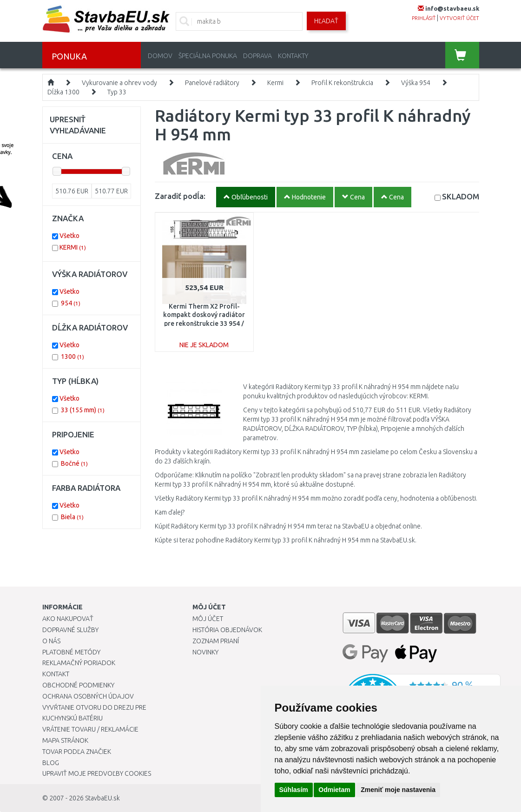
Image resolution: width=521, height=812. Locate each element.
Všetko (69, 236)
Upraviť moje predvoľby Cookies (97, 773)
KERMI (73, 247)
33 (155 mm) (83, 410)
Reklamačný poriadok (79, 663)
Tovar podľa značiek (77, 752)
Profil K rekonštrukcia (342, 83)
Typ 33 (117, 92)
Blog (51, 763)
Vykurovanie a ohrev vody (119, 83)
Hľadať (326, 21)
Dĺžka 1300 (63, 92)
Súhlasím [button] (294, 790)
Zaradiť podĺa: (180, 196)
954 (71, 303)
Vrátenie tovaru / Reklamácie (90, 729)
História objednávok (227, 630)
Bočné (74, 463)
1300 (73, 356)
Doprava (257, 56)
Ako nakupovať (68, 619)
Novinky (205, 652)
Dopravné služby (70, 630)
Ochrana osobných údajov (88, 696)
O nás (51, 641)
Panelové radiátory (212, 83)
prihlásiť (424, 18)
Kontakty (293, 56)
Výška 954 (416, 83)
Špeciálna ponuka (208, 56)
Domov (160, 56)
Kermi (275, 83)
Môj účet (208, 619)
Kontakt (56, 674)
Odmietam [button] (334, 790)
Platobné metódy (71, 652)
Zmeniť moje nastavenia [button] (398, 790)
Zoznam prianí (216, 641)
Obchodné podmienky (78, 685)
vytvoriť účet (459, 18)
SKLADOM (461, 196)
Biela (72, 517)
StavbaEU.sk (102, 798)
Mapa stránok (65, 740)
